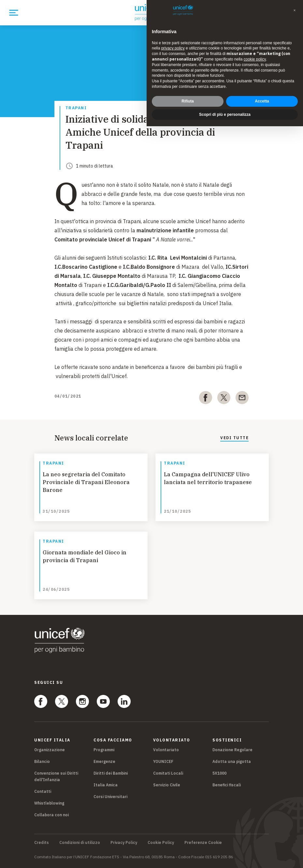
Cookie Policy (161, 843)
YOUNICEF (163, 761)
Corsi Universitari (110, 797)
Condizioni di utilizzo (80, 843)
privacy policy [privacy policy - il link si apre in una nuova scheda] (173, 48)
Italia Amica (106, 785)
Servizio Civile (167, 785)
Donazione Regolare (232, 750)
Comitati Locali (168, 773)
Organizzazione (50, 750)
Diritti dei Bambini (111, 773)
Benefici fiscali (227, 785)
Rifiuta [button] (188, 101)
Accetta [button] (262, 101)
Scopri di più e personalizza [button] (225, 115)
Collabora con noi (51, 815)
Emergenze (104, 761)
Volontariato (166, 750)
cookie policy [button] (255, 59)
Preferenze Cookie (203, 843)
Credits (42, 843)
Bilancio (42, 761)
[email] (242, 399)
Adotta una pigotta (232, 761)
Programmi (104, 750)
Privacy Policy (124, 843)
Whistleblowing (49, 803)
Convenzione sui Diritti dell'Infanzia (56, 776)
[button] (295, 10)
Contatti (43, 791)
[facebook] (206, 399)
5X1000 (219, 773)
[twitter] (224, 399)
